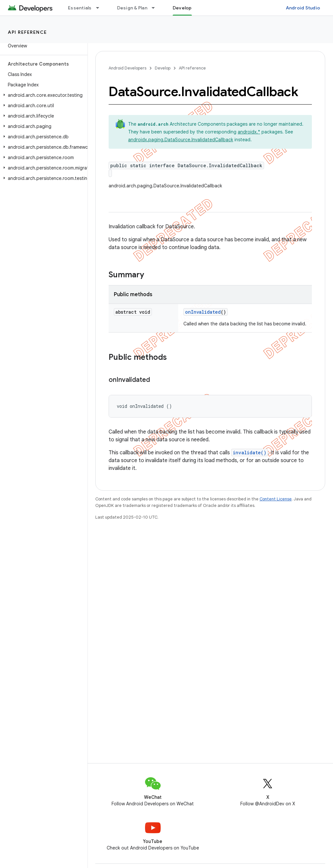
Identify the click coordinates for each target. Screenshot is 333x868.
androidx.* (249, 132)
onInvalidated (203, 312)
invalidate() (250, 453)
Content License (276, 499)
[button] (42, 95)
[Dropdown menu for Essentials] (100, 8)
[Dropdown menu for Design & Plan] (156, 8)
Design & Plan (132, 8)
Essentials (80, 8)
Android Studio (303, 8)
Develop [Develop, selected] (182, 8)
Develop (163, 68)
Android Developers (127, 68)
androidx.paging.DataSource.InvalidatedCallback (181, 140)
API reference (27, 32)
